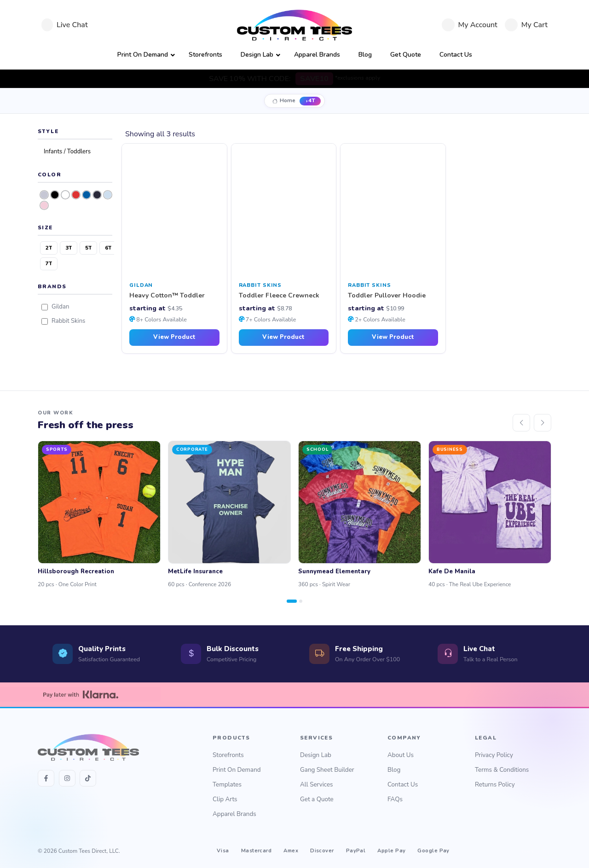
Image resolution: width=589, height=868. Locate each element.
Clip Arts (225, 799)
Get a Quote (317, 799)
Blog (394, 770)
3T (69, 248)
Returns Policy (495, 784)
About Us (401, 755)
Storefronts (228, 755)
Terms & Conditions (502, 770)
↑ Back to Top (535, 851)
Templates (227, 784)
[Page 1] (292, 601)
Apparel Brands (234, 814)
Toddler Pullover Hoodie (387, 296)
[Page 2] (301, 601)
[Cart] (526, 25)
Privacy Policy (494, 755)
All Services (317, 784)
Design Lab (316, 755)
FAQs (395, 799)
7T (49, 263)
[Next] (543, 423)
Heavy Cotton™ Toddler (167, 296)
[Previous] (521, 423)
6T (108, 248)
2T (49, 248)
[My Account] (470, 25)
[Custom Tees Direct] (294, 25)
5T (88, 248)
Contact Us (403, 784)
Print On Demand (237, 770)
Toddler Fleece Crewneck (279, 296)
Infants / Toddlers (67, 151)
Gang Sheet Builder (327, 770)
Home (288, 100)
